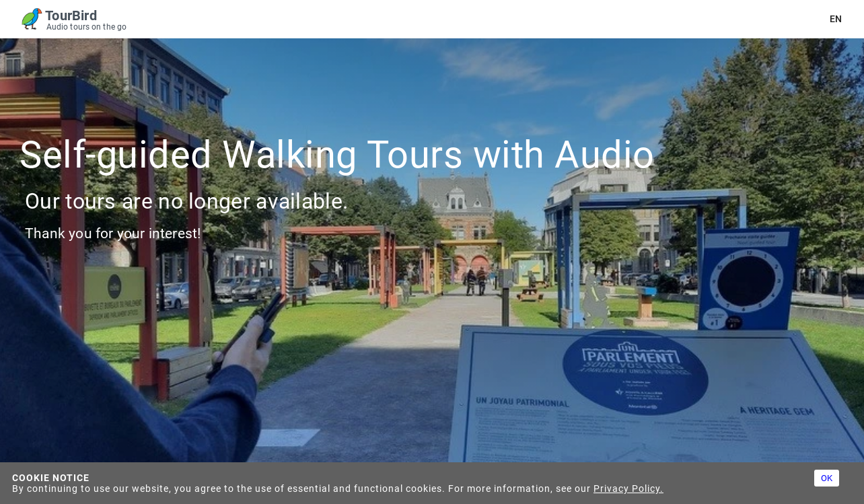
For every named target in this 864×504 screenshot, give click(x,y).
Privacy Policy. (628, 489)
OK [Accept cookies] (827, 478)
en (836, 19)
